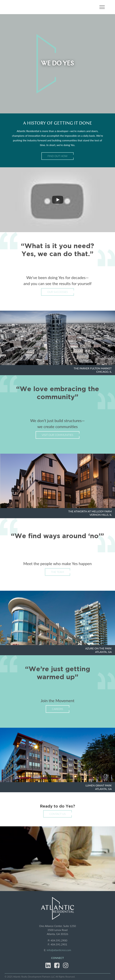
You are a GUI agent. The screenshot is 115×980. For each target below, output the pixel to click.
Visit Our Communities (57, 435)
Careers (57, 709)
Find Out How (57, 156)
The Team (57, 572)
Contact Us (57, 814)
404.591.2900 (59, 940)
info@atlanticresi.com (59, 950)
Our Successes (57, 292)
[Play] (58, 200)
